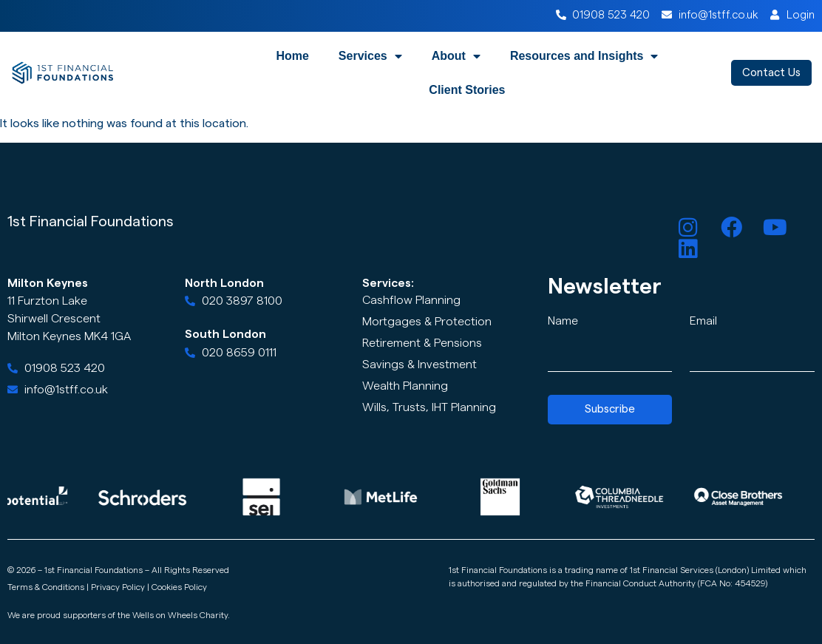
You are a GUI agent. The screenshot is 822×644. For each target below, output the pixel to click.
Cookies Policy (179, 587)
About (456, 56)
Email (703, 321)
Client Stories (467, 90)
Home (292, 56)
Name (563, 321)
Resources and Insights (584, 56)
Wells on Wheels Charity (180, 615)
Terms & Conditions (46, 587)
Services (370, 56)
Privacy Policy (118, 587)
